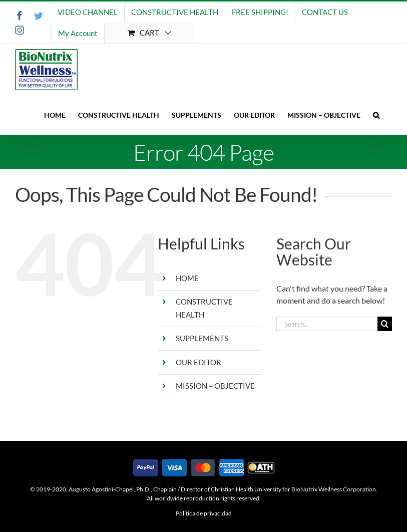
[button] (376, 115)
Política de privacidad (204, 513)
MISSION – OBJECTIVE (215, 386)
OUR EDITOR (198, 362)
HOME (187, 278)
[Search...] (327, 324)
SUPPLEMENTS (202, 338)
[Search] (385, 324)
